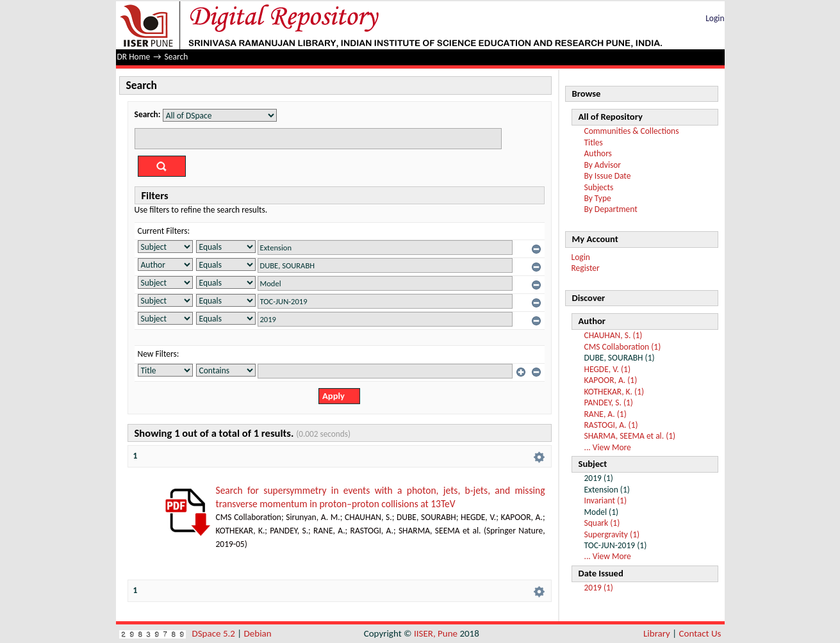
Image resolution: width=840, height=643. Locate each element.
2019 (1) (599, 588)
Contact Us (700, 633)
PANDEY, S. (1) (609, 403)
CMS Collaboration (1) (623, 347)
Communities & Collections (632, 131)
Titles (594, 142)
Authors (598, 153)
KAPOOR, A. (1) (611, 380)
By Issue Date (608, 176)
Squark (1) (602, 523)
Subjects (599, 187)
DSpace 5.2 (215, 633)
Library (657, 633)
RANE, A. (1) (605, 414)
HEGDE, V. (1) (607, 369)
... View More (608, 447)
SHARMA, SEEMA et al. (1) (630, 436)
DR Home (134, 57)
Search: (148, 114)
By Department (611, 209)
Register (586, 268)
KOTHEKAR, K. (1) (614, 392)
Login (715, 18)
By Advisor (603, 165)
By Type (598, 198)
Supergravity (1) (612, 534)
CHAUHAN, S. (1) (614, 335)
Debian (258, 633)
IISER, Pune (436, 633)
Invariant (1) (605, 501)
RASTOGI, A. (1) (611, 425)
